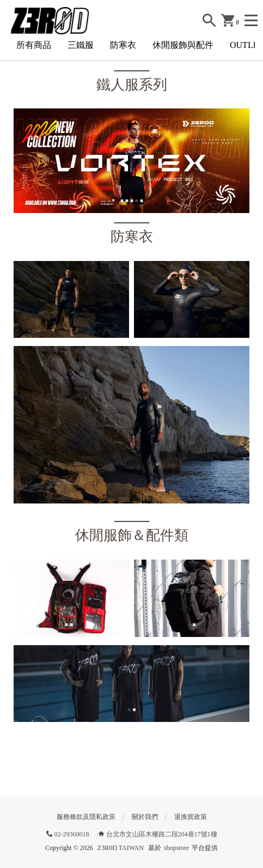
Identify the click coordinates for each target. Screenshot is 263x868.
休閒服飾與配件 (183, 45)
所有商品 (34, 45)
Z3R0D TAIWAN (121, 848)
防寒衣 (123, 45)
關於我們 (145, 817)
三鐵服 (81, 45)
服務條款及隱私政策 (86, 817)
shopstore (176, 848)
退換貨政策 (191, 817)
